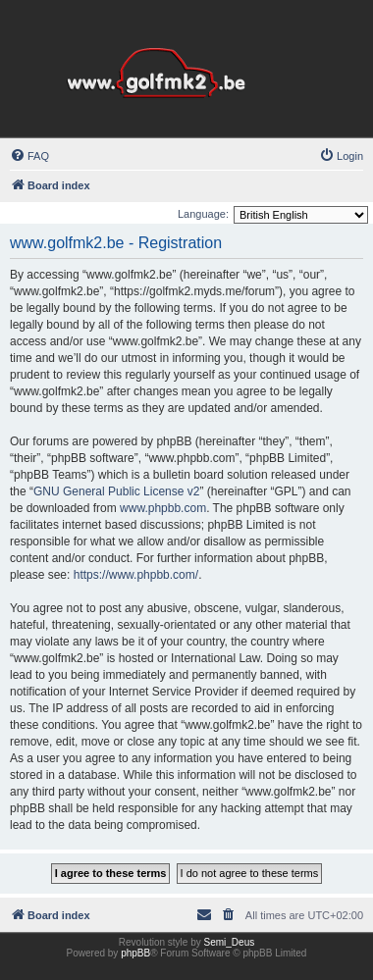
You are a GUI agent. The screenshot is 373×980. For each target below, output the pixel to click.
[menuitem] (29, 156)
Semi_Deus (230, 942)
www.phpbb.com (163, 508)
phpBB (135, 953)
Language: (203, 214)
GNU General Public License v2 (116, 491)
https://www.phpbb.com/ (136, 575)
